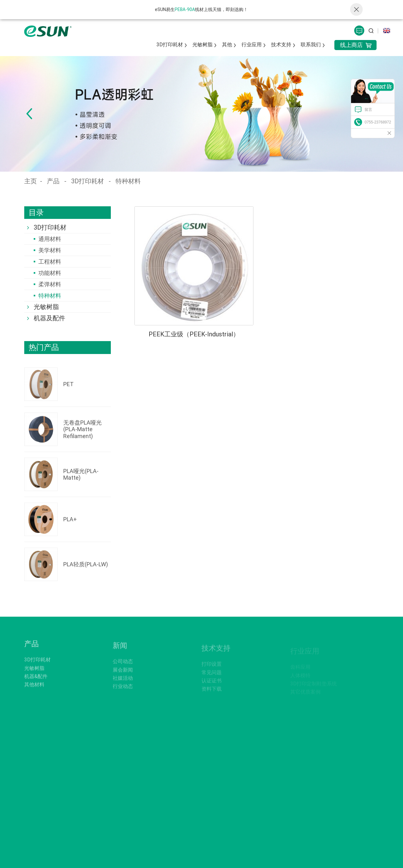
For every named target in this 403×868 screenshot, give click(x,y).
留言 (368, 110)
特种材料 (128, 181)
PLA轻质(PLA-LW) (86, 564)
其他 (227, 45)
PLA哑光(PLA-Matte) (81, 474)
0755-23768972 (378, 122)
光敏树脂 (202, 45)
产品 (53, 181)
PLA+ (70, 519)
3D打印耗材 (170, 45)
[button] (29, 114)
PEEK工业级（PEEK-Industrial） (194, 334)
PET (68, 384)
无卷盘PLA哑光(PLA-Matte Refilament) (82, 429)
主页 (31, 181)
